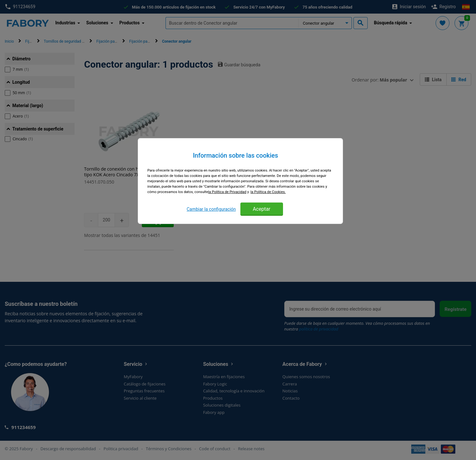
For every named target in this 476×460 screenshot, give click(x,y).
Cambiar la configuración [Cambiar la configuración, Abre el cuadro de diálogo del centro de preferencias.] (211, 209)
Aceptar (262, 209)
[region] (240, 181)
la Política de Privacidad (227, 192)
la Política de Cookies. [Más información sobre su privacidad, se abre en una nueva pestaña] (268, 192)
